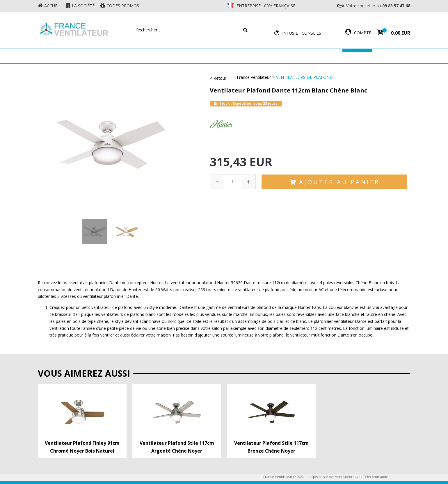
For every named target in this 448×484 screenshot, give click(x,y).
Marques (357, 56)
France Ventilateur (254, 77)
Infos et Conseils (302, 33)
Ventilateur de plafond (108, 56)
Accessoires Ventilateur (310, 56)
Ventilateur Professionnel (242, 56)
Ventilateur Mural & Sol (173, 56)
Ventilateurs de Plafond (304, 77)
